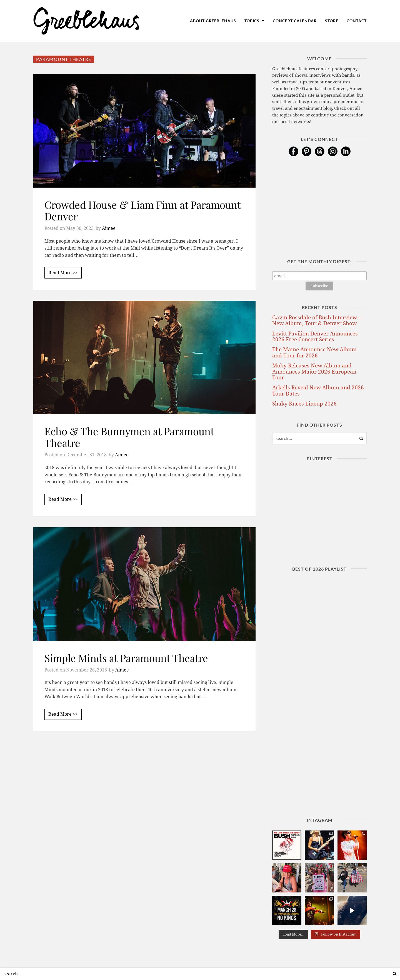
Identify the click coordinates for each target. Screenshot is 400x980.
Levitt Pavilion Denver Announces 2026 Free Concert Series (315, 337)
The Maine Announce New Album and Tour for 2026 (314, 352)
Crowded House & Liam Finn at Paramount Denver (142, 210)
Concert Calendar (295, 21)
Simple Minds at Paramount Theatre (126, 658)
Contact (357, 21)
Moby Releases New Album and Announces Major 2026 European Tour (314, 372)
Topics (254, 21)
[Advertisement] (144, 792)
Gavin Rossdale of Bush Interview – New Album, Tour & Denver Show (317, 320)
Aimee (109, 228)
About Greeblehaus (213, 21)
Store (332, 21)
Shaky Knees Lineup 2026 (304, 404)
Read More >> (63, 273)
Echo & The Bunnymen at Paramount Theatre (129, 437)
